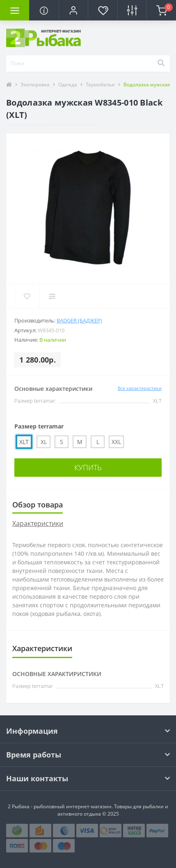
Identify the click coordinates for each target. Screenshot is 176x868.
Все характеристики (140, 388)
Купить (88, 467)
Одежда (68, 85)
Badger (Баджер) (79, 320)
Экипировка (35, 85)
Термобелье (100, 85)
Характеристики (38, 523)
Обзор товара (38, 505)
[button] (73, 10)
